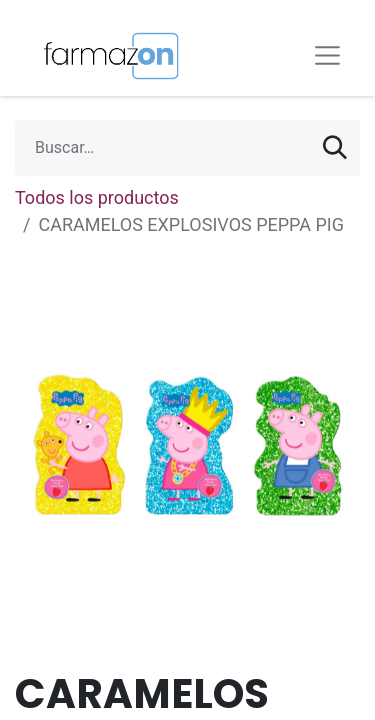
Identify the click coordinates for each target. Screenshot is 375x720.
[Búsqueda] (335, 148)
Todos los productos (97, 197)
